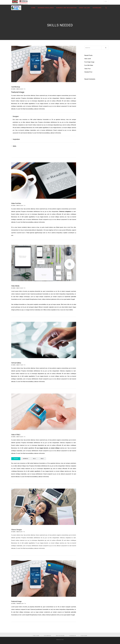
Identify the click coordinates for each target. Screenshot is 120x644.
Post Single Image (89, 62)
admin (14, 89)
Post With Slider (89, 65)
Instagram (60, 636)
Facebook (48, 636)
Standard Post (88, 72)
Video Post (87, 69)
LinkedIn (73, 636)
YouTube (84, 636)
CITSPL (62, 640)
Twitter (36, 636)
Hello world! (88, 59)
